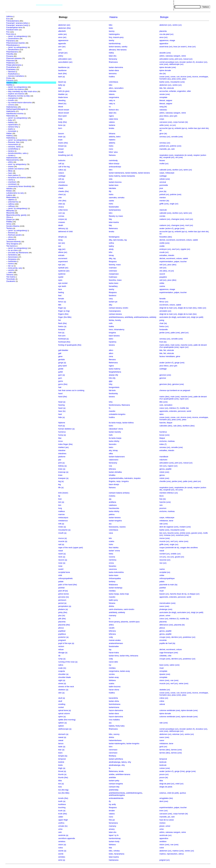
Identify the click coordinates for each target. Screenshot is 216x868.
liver (60, 499)
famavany (113, 59)
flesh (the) (62, 323)
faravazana (114, 527)
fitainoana (126, 405)
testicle (61, 762)
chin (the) (62, 201)
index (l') (163, 444)
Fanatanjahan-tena (14, 27)
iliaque (170, 423)
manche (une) (186, 345)
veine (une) (183, 541)
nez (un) (163, 563)
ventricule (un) (165, 835)
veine (184, 56)
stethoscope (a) (65, 729)
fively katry (120, 726)
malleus (61, 511)
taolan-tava (114, 185)
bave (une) (164, 665)
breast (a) (62, 146)
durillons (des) (189, 426)
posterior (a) (63, 637)
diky (110, 240)
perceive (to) (63, 597)
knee (60, 475)
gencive (163, 378)
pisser (162, 615)
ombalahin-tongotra (117, 414)
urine (60, 829)
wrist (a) (62, 860)
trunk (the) (63, 814)
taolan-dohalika (115, 472)
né (160, 130)
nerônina (113, 560)
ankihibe (112, 777)
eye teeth (62, 286)
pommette (164, 185)
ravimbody (113, 160)
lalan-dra (113, 56)
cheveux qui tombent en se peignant (175, 390)
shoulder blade (64, 677)
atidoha (112, 137)
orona (111, 563)
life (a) (61, 487)
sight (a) (62, 680)
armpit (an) (63, 53)
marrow (61, 514)
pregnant (62, 640)
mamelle (163, 149)
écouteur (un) (201, 62)
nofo (111, 323)
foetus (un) (164, 326)
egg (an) (62, 249)
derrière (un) (177, 637)
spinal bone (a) (65, 710)
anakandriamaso (116, 643)
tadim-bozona (115, 687)
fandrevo (113, 295)
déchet (162, 240)
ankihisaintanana (141, 317)
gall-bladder (63, 350)
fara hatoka (114, 548)
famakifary (113, 286)
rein (161, 505)
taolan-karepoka (128, 176)
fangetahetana (115, 372)
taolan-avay (125, 671)
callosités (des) (166, 426)
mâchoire (163, 460)
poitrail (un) (164, 146)
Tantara (9, 228)
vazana (122, 527)
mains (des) (164, 345)
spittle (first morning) (67, 720)
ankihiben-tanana (123, 774)
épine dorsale (165, 70)
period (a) (62, 603)
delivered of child (65, 231)
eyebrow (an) (64, 271)
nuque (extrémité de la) (169, 548)
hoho (111, 204)
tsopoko (137, 478)
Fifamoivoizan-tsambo (16, 43)
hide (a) (61, 417)
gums (61, 381)
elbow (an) (63, 252)
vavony (116, 734)
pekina (112, 514)
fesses (162, 160)
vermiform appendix (67, 838)
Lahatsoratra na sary (15, 193)
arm (60, 50)
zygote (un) (185, 249)
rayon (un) (184, 347)
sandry (124, 47)
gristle (61, 369)
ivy (110, 665)
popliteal (62, 631)
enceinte (163, 640)
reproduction (172, 854)
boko (111, 28)
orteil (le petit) (173, 793)
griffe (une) (164, 204)
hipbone (62, 423)
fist (59, 320)
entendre (173, 411)
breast (61, 149)
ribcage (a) (63, 653)
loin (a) (61, 502)
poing (162, 320)
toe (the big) (63, 790)
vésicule (170, 88)
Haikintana (11, 111)
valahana (113, 505)
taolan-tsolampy (116, 588)
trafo (111, 435)
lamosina (113, 73)
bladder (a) (63, 94)
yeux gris (173, 116)
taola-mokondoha (116, 572)
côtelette (163, 656)
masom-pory (118, 37)
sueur (162, 740)
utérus (181, 854)
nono (111, 149)
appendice (164, 43)
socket (61, 707)
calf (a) (61, 164)
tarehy (112, 40)
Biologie (164, 17)
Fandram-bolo (12, 30)
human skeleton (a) (66, 429)
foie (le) (163, 499)
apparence (164, 40)
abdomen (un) (165, 25)
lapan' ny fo (114, 835)
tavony (112, 31)
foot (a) (61, 333)
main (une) (175, 345)
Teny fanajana (12, 244)
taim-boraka (118, 240)
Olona (9, 217)
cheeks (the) (63, 191)
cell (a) (61, 179)
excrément (171, 240)
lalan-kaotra (114, 222)
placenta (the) (64, 625)
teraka (112, 128)
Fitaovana (11, 61)
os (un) (173, 125)
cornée (162, 216)
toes (60, 787)
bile (60, 88)
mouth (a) (62, 533)
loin (60, 505)
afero (111, 88)
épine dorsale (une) (168, 67)
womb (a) (62, 851)
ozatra (112, 541)
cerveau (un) (165, 137)
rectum (61, 646)
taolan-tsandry (115, 432)
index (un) (202, 308)
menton (163, 198)
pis (169, 149)
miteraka (113, 91)
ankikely (153, 317)
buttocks (62, 160)
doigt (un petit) (197, 317)
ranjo (118, 481)
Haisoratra (11, 116)
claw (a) (62, 204)
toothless (62, 804)
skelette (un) (165, 690)
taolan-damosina (116, 67)
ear (60, 246)
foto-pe (112, 820)
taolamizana (114, 707)
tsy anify (112, 804)
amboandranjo (115, 167)
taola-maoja (114, 594)
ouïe (161, 405)
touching (62, 807)
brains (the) (63, 143)
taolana (112, 125)
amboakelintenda (116, 798)
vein (60, 832)
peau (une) (176, 79)
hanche (163, 423)
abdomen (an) (64, 25)
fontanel (62, 329)
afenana (112, 50)
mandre (112, 411)
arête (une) (164, 125)
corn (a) (61, 213)
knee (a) (62, 469)
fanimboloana (115, 704)
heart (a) (62, 408)
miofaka (112, 591)
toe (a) (61, 784)
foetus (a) (62, 326)
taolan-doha (114, 701)
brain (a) (62, 137)
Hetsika (9, 189)
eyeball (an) (63, 268)
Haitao (9, 133)
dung (60, 240)
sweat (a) (62, 737)
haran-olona (114, 690)
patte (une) (175, 333)
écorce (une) (186, 77)
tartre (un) (188, 170)
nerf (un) (174, 541)
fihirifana (112, 756)
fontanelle (164, 329)
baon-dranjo (114, 484)
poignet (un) (164, 860)
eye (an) (62, 265)
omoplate (163, 97)
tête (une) (164, 402)
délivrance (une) (166, 625)
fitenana (112, 359)
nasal (60, 551)
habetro (112, 140)
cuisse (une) (165, 768)
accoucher (164, 91)
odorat (162, 704)
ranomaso (113, 750)
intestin (171, 255)
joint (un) (178, 59)
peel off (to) (63, 591)
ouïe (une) (164, 64)
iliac (60, 438)
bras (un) (192, 47)
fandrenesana (115, 405)
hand (60, 393)
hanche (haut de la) (178, 594)
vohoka (117, 851)
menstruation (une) (167, 603)
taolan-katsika (131, 173)
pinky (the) (63, 612)
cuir (178, 77)
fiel (165, 88)
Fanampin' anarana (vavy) (17, 25)
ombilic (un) (176, 554)
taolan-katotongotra (117, 743)
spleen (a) (62, 723)
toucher (183, 262)
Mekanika (10, 211)
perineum (62, 600)
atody (111, 249)
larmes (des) (165, 750)
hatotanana (114, 860)
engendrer (182, 91)
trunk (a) (62, 811)
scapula (61, 671)
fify (110, 191)
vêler (189, 91)
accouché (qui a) (166, 128)
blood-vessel (64, 110)
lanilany (112, 581)
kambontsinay (115, 43)
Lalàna (9, 195)
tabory (124, 762)
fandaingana (114, 237)
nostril (61, 569)
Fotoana (10, 80)
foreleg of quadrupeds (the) (70, 345)
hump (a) (62, 435)
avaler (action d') (166, 228)
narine (162, 569)
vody (111, 637)
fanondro (113, 444)
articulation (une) (167, 59)
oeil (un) (163, 265)
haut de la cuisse (167, 820)
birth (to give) (64, 91)
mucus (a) (62, 538)
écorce (195, 77)
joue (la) (163, 191)
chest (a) (62, 194)
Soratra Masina (13, 226)
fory (110, 37)
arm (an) (62, 47)
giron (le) (163, 134)
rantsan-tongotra (116, 784)
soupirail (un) (169, 157)
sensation (168, 405)
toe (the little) (64, 793)
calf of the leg (64, 167)
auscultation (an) (65, 62)
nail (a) (61, 544)
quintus (183, 793)
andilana (112, 502)
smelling (62, 704)
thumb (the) (63, 777)
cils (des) (163, 271)
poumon (163, 508)
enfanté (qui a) (181, 128)
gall (60, 353)
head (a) (62, 402)
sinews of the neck (66, 687)
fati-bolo (112, 390)
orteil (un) (179, 784)
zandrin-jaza (134, 622)
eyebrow (62, 274)
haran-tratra (114, 653)
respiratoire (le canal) (183, 155)
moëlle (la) (184, 408)
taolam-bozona (115, 182)
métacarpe (170, 173)
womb (61, 854)
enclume (163, 441)
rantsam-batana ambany (119, 493)
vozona (112, 557)
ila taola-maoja (115, 423)
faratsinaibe (114, 207)
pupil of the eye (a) (66, 643)
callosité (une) (165, 170)
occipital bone (64, 572)
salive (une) (174, 665)
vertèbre (163, 841)
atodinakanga (115, 762)
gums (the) (63, 384)
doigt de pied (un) (167, 784)
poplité (169, 469)
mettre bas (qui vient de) (198, 128)
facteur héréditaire (167, 356)
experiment (63, 262)
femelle (163, 299)
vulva (60, 848)
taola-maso (114, 283)
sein (173, 149)
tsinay (111, 255)
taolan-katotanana (117, 173)
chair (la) (163, 323)
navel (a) (62, 554)
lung (60, 508)
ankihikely (129, 317)
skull (60, 701)
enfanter (173, 91)
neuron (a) (63, 560)
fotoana (112, 603)
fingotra (112, 481)
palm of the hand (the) (68, 585)
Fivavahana (11, 67)
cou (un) (170, 557)
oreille (162, 246)
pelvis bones (63, 594)
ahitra (111, 625)
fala (110, 848)
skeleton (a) (63, 690)
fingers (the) (63, 314)
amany (112, 829)
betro (118, 137)
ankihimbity (114, 790)
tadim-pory (113, 600)
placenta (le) (179, 625)
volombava (114, 82)
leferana (112, 469)
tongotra (112, 333)
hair (60, 387)
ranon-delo (113, 662)
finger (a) (62, 308)
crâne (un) (164, 698)
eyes (60, 280)
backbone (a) (64, 67)
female (61, 299)
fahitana (112, 680)
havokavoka (114, 508)
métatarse (164, 521)
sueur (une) (164, 606)
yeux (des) (172, 265)
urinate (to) (63, 826)
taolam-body (114, 841)
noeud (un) (188, 59)
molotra (112, 496)
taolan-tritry (124, 656)
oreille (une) (164, 243)
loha (111, 402)
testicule (163, 762)
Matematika (11, 197)
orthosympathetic (65, 578)
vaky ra (112, 100)
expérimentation (166, 262)
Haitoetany (11, 138)
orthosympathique (167, 578)
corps (162, 119)
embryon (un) (165, 249)
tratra (111, 146)
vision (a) (62, 845)
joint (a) (61, 463)
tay (126, 240)
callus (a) (62, 170)
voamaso (113, 268)
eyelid (61, 277)
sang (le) (163, 107)
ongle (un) (174, 204)
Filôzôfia (10, 54)
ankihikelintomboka (117, 793)
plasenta (124, 622)
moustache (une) (178, 82)
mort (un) (189, 219)
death (61, 225)
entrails (61, 255)
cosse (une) (164, 77)
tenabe (112, 811)
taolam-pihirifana (116, 759)
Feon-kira (10, 34)
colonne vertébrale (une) (170, 710)
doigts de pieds (166, 787)
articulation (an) (65, 59)
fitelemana (113, 228)
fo (110, 408)
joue (161, 188)
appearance (63, 40)
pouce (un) (164, 774)
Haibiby (9, 85)
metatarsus (63, 521)
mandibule (164, 457)
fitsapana (113, 262)
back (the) (62, 73)
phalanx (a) (63, 609)
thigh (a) (62, 768)
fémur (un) (164, 302)
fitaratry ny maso (116, 216)
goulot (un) (179, 557)
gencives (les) (165, 384)
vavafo (112, 628)
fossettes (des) (166, 237)
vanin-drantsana (116, 609)
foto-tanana (122, 50)
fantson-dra (114, 110)
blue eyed (62, 116)
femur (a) (62, 302)
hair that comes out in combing (71, 390)
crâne (162, 701)
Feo (8, 32)
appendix (62, 43)
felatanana (113, 585)
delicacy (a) (63, 228)
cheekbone (63, 185)
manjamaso (114, 274)
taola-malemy (115, 176)
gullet (60, 372)
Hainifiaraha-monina (15, 114)
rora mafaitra (114, 720)
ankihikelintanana (116, 317)
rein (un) (163, 466)
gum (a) (61, 375)
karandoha (113, 698)
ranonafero (119, 88)
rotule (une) (164, 472)
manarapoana (115, 311)
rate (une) (164, 524)
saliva (61, 665)
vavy (111, 299)
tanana (112, 345)
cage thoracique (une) (169, 653)
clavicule (163, 210)
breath (61, 152)
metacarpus (63, 517)
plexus (61, 628)
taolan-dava (114, 70)
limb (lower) (63, 493)
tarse (171, 521)
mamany (113, 615)
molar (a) (62, 527)
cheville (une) (165, 481)
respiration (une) (166, 155)
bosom (61, 134)
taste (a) (62, 747)
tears (60, 753)
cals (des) (177, 426)
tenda (121, 771)
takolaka (112, 188)
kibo (111, 25)
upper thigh (63, 820)
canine (162, 286)
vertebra (62, 841)
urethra (61, 823)
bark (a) (61, 77)
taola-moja (124, 594)
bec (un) (163, 533)
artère (162, 56)
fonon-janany (114, 622)
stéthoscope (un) (176, 64)
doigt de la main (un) (168, 308)
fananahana (119, 854)
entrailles (163, 255)
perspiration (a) (65, 606)
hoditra (112, 77)
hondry (118, 320)
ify (110, 801)
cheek (61, 188)
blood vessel (63, 113)
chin (60, 198)
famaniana (113, 823)
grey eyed (62, 366)
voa (110, 466)
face (60, 289)
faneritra (112, 280)
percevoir (182, 411)
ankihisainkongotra (117, 795)
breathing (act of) (65, 155)
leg (59, 484)
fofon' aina (113, 152)
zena (111, 356)
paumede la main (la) (168, 585)
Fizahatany (11, 69)
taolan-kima (114, 656)
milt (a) (61, 524)
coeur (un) (164, 408)
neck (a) (62, 557)
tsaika (111, 326)
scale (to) (62, 668)
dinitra (111, 606)
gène (178, 356)
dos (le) (163, 73)
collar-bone (63, 210)
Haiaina (10, 83)
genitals (61, 359)
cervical (61, 182)
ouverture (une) (182, 535)
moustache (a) (64, 530)
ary (110, 524)
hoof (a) (61, 426)
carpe (162, 173)
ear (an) (62, 243)
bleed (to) (62, 103)
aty (110, 499)
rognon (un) (173, 466)
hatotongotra (114, 34)
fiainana (112, 155)
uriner (168, 615)
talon (161, 414)
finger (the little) (65, 317)
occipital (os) (165, 572)
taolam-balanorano (117, 457)
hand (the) (63, 397)
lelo (110, 538)
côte (169, 656)
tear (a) (61, 750)
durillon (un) (177, 170)
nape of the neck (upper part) (71, 548)
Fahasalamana (13, 21)
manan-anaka (115, 640)
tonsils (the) (63, 798)
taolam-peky (114, 781)
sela (111, 179)
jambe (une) (164, 333)
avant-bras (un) (166, 47)
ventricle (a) (63, 835)
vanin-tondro (129, 609)
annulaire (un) (165, 311)
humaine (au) (165, 79)
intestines (62, 453)
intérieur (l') (174, 408)
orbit (60, 575)
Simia (9, 224)
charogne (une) (178, 219)
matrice (163, 854)
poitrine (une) (176, 146)
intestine (62, 450)
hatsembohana (115, 740)
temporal (62, 759)
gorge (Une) (180, 771)
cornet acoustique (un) (169, 62)
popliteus (62, 634)
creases (62, 222)
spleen (61, 726)
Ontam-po (11, 219)
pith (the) (62, 619)
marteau (171, 441)
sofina (111, 243)
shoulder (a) (63, 674)
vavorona (113, 569)
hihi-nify (112, 378)
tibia (60, 781)
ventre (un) (177, 25)
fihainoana (113, 62)
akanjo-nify (114, 375)
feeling (61, 292)
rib (59, 656)
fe (110, 768)
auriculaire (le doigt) (168, 317)
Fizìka (9, 78)
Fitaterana (11, 63)
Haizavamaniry (13, 160)
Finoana (10, 56)
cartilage (62, 176)
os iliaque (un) (194, 594)
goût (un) (163, 747)
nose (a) (62, 563)
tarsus (61, 743)
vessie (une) (165, 94)
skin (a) (61, 693)
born (60, 128)
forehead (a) (63, 339)
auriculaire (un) (184, 317)
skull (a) (62, 698)
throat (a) (62, 771)
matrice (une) (178, 851)
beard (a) (62, 82)
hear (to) (62, 411)
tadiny (111, 246)
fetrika (111, 320)
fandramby (113, 393)
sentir (189, 411)
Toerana (10, 275)
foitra (111, 554)
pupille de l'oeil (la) (167, 643)
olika (111, 453)
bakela (112, 726)
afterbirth (62, 31)
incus (60, 441)
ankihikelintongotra (134, 793)
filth (60, 305)
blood (61, 107)
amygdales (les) (166, 798)
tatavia (112, 94)
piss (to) (62, 615)
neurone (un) (165, 560)
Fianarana (11, 41)
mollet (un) (164, 164)
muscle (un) (164, 541)
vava (111, 533)
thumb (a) (62, 774)
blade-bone (63, 97)
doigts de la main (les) (187, 308)
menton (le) (164, 201)
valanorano (114, 460)
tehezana (134, 656)
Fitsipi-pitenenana (14, 65)
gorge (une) (179, 228)
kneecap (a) (63, 472)
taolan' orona (114, 551)
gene (60, 356)
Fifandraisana (12, 45)
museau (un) (169, 535)
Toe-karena (11, 246)
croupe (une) (165, 637)
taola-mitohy (114, 441)
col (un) (163, 557)
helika (111, 53)
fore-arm (62, 336)
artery (61, 56)
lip (59, 496)
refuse (61, 649)
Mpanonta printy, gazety (16, 215)
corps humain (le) (180, 122)
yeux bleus (164, 116)
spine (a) (62, 717)
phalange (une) (166, 609)
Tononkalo (11, 279)
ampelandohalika (116, 478)
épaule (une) (165, 674)
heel (60, 414)
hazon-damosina (116, 710)
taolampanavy (115, 210)
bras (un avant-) (180, 47)
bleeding (62, 100)
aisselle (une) (165, 53)
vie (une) (179, 157)
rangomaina (114, 97)
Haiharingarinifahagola (16, 109)
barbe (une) (164, 82)
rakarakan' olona (116, 429)
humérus (163, 432)
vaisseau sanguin (173, 56)
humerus (62, 432)
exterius (163, 793)
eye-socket (63, 283)
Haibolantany (12, 107)
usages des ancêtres (189, 548)
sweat (61, 740)
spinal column (64, 713)
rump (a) (62, 659)
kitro (111, 170)
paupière (163, 277)
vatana (112, 122)
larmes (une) (176, 750)
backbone (62, 70)
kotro (111, 426)
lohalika (112, 475)
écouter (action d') (187, 62)
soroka (112, 674)
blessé (162, 100)
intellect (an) (63, 447)
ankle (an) (62, 34)
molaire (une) (185, 527)
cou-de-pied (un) (166, 34)
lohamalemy (119, 329)
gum (60, 378)
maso (118, 265)
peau (184, 79)
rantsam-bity (114, 787)
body (60, 119)
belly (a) (62, 85)
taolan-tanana (144, 173)
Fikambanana (12, 52)
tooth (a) (62, 801)
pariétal (163, 588)
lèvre (161, 496)
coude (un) (164, 252)
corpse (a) (63, 219)
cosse (173, 77)
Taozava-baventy (14, 241)
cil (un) (171, 271)
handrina (113, 342)
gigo (111, 381)
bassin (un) (164, 594)
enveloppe (204, 77)
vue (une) (174, 680)
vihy (129, 762)
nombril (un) (164, 554)
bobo (111, 854)
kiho (111, 252)
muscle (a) (63, 541)
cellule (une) (165, 179)
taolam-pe (113, 302)
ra (110, 107)
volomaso (113, 271)
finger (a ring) (64, 311)
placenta (163, 31)
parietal (61, 588)
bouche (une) (173, 533)
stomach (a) (63, 734)
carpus (61, 173)
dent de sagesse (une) (169, 527)
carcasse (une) (166, 122)
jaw (60, 460)
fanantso (113, 566)
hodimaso (113, 277)
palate (61, 581)
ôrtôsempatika (115, 578)
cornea (61, 216)
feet (60, 295)
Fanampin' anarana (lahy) (17, 23)
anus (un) (163, 37)
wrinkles (62, 857)
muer (162, 591)
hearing (61, 405)
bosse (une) (164, 435)
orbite (162, 283)
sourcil (162, 274)
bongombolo (114, 387)
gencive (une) (165, 375)
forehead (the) (64, 342)
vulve (162, 848)
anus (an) (62, 37)
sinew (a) (62, 683)
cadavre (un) (165, 219)
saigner (169, 100)
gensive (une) (178, 384)
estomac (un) (178, 734)
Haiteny (10, 136)
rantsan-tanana (115, 308)
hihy (111, 384)
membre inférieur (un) (169, 493)
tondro (125, 308)
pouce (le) (164, 777)
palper (177, 262)
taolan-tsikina (128, 423)
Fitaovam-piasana (14, 58)
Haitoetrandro (12, 158)
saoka (111, 201)
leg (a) (61, 481)
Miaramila (10, 213)
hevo (111, 329)
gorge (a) (62, 363)
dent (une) (164, 801)
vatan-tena (113, 119)
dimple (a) (62, 237)
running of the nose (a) (68, 662)
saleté (195, 240)
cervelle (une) (177, 137)
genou (162, 469)
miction (162, 823)
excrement (63, 258)
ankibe (112, 774)
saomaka (113, 198)
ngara (111, 116)
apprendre (164, 411)
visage (172, 40)
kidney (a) (62, 466)
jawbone (62, 457)
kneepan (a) (63, 478)
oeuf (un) (176, 249)
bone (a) (62, 125)
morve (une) (165, 538)
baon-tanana (114, 336)
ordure (189, 240)
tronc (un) (164, 811)
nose (60, 566)
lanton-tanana (115, 47)
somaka (121, 198)
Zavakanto (11, 281)
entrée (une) (185, 533)
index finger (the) (65, 444)
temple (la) (63, 756)
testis (60, 765)
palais (162, 581)
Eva (8, 19)
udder (61, 817)
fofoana (112, 134)
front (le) (163, 342)
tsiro (111, 747)
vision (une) (164, 680)
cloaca (61, 207)
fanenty (112, 265)
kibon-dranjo (114, 164)
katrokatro (129, 478)
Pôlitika (9, 222)
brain (60, 140)
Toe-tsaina (11, 277)
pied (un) (185, 333)
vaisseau (163, 110)
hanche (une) (165, 502)
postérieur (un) (189, 637)
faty (110, 219)
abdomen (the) (64, 28)
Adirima (10, 16)
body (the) (63, 122)
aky (110, 450)
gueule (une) (197, 533)
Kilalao (9, 191)
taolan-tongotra (115, 521)
